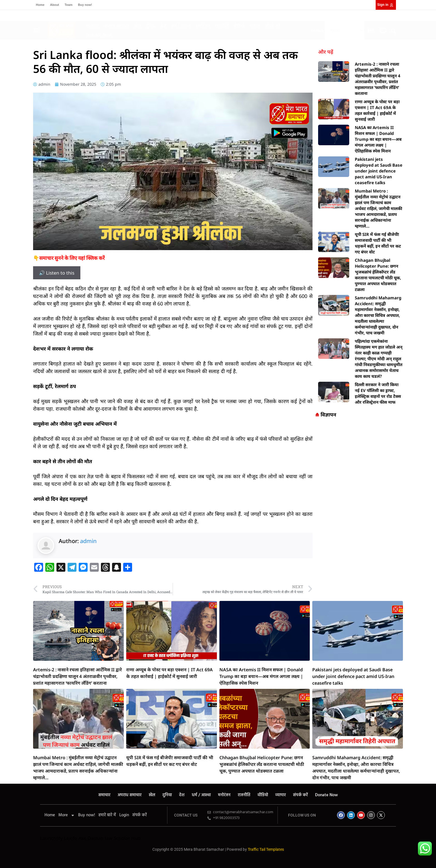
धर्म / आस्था (181, 26)
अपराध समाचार (117, 26)
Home (40, 5)
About (54, 5)
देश (163, 26)
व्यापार (255, 26)
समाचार (92, 26)
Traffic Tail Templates (266, 849)
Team (68, 5)
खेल (138, 26)
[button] (394, 31)
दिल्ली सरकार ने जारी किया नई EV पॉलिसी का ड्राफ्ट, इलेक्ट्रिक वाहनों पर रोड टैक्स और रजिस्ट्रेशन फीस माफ (378, 393)
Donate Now (99, 35)
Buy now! (85, 5)
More (67, 815)
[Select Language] (345, 30)
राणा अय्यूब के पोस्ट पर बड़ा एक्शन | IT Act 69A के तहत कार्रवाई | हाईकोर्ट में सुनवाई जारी (377, 110)
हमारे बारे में (107, 815)
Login (124, 815)
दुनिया (151, 26)
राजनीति (222, 26)
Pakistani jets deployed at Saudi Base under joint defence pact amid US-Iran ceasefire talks (379, 171)
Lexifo (71, 838)
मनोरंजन (203, 26)
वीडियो (239, 26)
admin (88, 541)
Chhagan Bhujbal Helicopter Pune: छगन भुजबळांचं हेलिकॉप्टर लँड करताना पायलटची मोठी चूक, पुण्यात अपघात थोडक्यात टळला (378, 275)
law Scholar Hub (123, 838)
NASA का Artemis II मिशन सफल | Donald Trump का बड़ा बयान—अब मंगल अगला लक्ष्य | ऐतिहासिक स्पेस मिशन (378, 139)
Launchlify (51, 838)
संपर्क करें (273, 26)
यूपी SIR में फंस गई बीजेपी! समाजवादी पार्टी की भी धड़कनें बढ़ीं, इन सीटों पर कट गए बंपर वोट (378, 243)
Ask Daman (91, 838)
